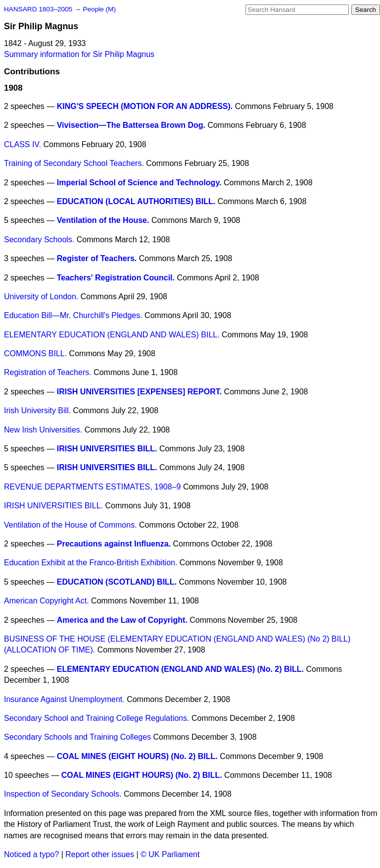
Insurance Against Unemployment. (64, 699)
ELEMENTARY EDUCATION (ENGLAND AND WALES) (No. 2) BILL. (180, 669)
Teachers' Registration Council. (116, 278)
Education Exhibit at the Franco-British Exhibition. (91, 563)
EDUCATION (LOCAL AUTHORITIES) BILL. (136, 201)
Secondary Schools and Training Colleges (77, 737)
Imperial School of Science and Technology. (139, 183)
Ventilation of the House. (103, 220)
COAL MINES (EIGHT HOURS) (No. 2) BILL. (137, 756)
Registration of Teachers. (48, 372)
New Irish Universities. (43, 430)
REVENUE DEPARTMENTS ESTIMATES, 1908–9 (92, 487)
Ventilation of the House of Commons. (71, 525)
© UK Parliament (170, 854)
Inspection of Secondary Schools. (63, 794)
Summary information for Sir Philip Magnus (79, 54)
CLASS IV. (23, 144)
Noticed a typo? (31, 854)
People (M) (99, 9)
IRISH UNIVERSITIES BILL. (107, 449)
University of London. (41, 297)
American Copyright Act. (47, 601)
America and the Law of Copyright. (122, 620)
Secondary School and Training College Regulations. (96, 718)
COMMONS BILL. (35, 353)
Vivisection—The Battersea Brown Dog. (131, 125)
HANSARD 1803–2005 (38, 9)
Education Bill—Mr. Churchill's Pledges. (73, 315)
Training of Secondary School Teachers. (74, 163)
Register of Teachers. (97, 258)
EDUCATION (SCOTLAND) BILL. (117, 582)
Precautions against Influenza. (114, 544)
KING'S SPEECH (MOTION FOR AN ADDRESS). (145, 106)
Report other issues (100, 854)
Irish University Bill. (37, 410)
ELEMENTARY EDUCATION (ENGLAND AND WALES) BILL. (112, 335)
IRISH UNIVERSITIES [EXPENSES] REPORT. (139, 392)
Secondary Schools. (39, 240)
